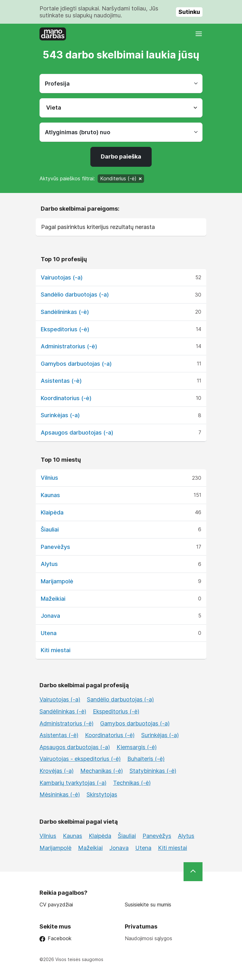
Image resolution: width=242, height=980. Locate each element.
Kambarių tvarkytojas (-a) (73, 783)
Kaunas (50, 495)
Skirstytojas (102, 794)
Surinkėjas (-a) (60, 415)
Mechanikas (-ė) (102, 771)
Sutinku (189, 12)
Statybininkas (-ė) (153, 771)
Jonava (50, 616)
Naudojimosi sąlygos (148, 938)
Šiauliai (50, 529)
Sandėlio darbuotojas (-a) (75, 295)
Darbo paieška (121, 156)
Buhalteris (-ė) (146, 759)
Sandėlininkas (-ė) (65, 312)
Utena (49, 633)
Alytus (49, 564)
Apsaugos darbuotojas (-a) (77, 433)
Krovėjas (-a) (57, 771)
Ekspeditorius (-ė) (65, 329)
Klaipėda (52, 512)
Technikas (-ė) (132, 783)
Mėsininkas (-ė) (60, 794)
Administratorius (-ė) (69, 346)
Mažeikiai (53, 599)
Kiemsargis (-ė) (137, 747)
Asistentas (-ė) (61, 381)
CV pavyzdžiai (56, 905)
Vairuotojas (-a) (62, 277)
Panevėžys (55, 547)
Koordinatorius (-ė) (66, 398)
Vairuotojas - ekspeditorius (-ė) (80, 759)
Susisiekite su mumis (148, 905)
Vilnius (49, 478)
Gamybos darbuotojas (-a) (76, 364)
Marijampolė (57, 581)
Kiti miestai (56, 650)
